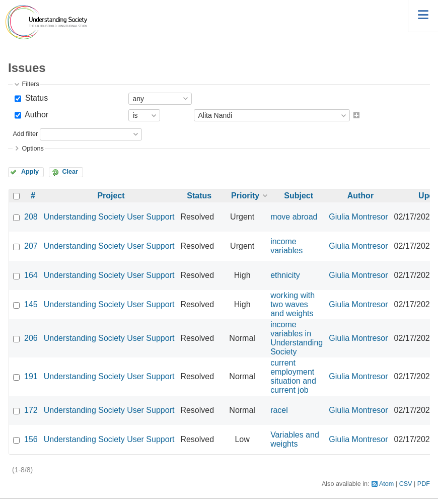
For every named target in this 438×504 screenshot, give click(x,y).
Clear (70, 172)
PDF (424, 484)
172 (31, 410)
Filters (30, 84)
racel (279, 410)
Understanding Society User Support (109, 217)
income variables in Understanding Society (297, 338)
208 (31, 217)
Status (35, 98)
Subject (299, 196)
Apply (30, 172)
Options (32, 149)
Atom (386, 484)
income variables (286, 246)
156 (31, 439)
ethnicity (285, 275)
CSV (406, 484)
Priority (245, 196)
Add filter (25, 134)
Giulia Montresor (358, 217)
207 (31, 246)
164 (31, 275)
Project (111, 196)
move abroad (294, 217)
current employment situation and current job (293, 376)
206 (31, 338)
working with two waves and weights (293, 304)
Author (35, 115)
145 (31, 304)
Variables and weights (295, 439)
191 (31, 376)
